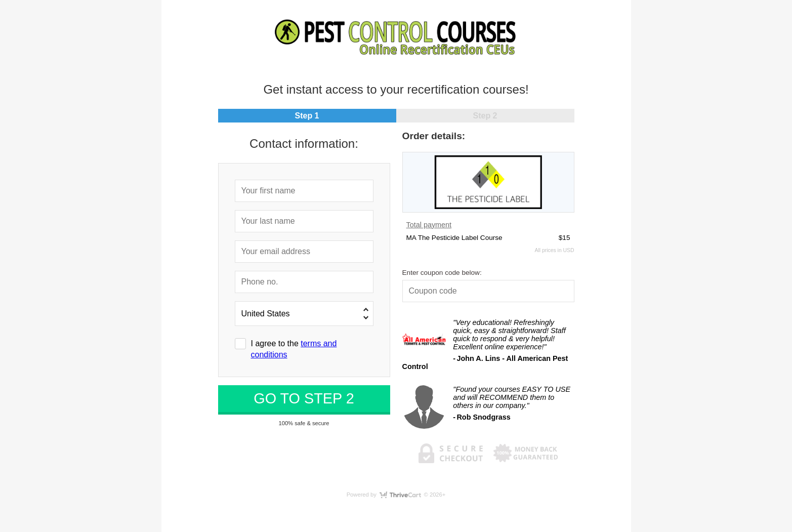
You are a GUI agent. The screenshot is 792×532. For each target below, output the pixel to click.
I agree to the (294, 349)
